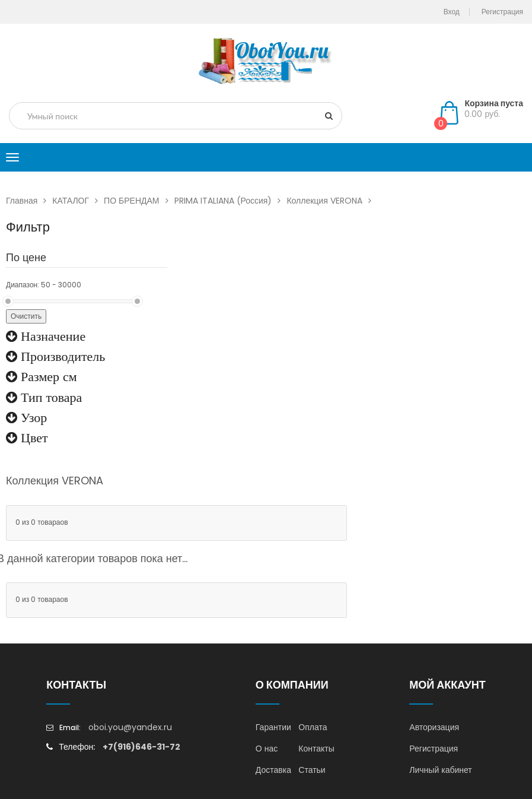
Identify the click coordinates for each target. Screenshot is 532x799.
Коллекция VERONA (332, 201)
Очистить (26, 316)
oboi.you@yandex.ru (130, 727)
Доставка (273, 770)
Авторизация (434, 727)
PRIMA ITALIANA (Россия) (231, 201)
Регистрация (434, 749)
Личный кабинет (440, 770)
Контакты (316, 749)
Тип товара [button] (50, 397)
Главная (29, 201)
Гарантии (273, 727)
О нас (267, 749)
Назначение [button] (51, 336)
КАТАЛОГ (78, 201)
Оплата (313, 727)
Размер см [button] (47, 376)
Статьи (312, 770)
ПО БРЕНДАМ (139, 201)
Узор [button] (32, 417)
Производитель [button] (61, 356)
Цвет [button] (33, 437)
